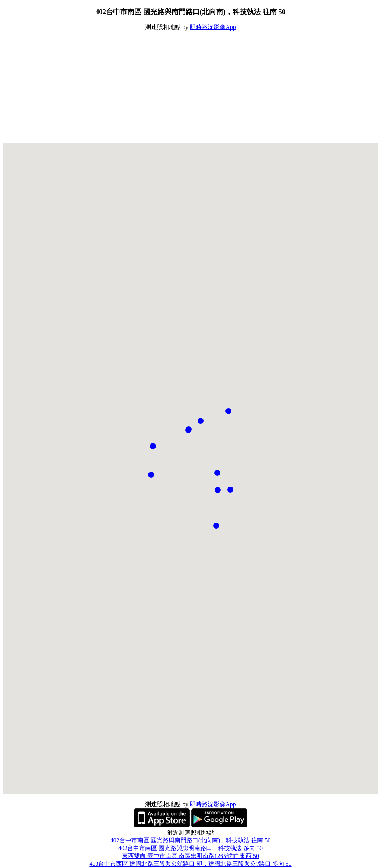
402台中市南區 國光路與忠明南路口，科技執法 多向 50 (190, 848)
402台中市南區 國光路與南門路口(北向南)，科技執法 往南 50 (191, 840)
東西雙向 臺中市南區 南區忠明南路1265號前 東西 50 (190, 856)
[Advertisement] (190, 87)
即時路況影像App (213, 27)
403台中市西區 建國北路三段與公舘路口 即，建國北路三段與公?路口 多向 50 (190, 864)
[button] (217, 473)
